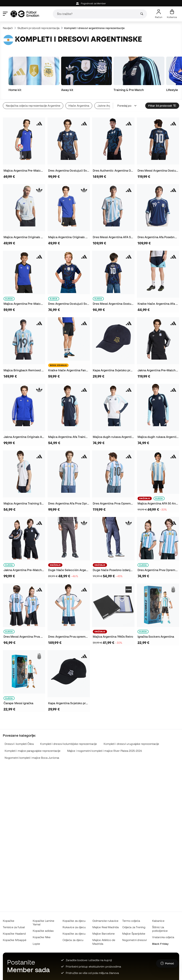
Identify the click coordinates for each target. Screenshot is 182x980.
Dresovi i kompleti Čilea (19, 744)
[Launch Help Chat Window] (167, 963)
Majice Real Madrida (106, 927)
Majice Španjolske (134, 934)
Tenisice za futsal (14, 927)
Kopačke (9, 921)
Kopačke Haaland (14, 934)
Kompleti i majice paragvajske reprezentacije (33, 751)
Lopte (36, 944)
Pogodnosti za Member (91, 3)
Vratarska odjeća (163, 937)
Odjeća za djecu (73, 940)
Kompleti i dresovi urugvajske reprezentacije (131, 744)
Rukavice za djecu (74, 927)
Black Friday (160, 944)
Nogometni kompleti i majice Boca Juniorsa (32, 758)
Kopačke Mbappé (15, 940)
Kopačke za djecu (74, 921)
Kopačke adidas (43, 931)
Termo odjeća (131, 921)
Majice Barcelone (104, 934)
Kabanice (158, 921)
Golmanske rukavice (105, 921)
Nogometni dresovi (134, 940)
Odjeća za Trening (134, 927)
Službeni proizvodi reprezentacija (39, 28)
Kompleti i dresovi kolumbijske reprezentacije (69, 744)
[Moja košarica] (172, 14)
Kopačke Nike (42, 937)
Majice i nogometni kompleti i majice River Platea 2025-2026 (105, 751)
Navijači (8, 28)
